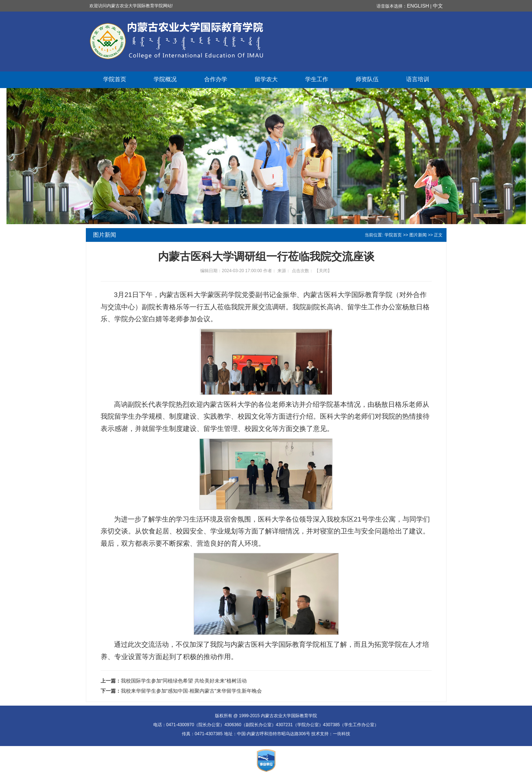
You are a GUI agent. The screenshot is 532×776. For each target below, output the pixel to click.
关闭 (323, 271)
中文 (438, 6)
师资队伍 (367, 79)
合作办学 (216, 79)
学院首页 (115, 79)
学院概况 (165, 79)
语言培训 (418, 79)
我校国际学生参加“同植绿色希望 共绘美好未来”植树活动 (184, 681)
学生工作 (317, 79)
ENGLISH (418, 6)
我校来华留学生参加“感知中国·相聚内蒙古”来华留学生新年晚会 (191, 691)
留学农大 (266, 79)
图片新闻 (418, 235)
